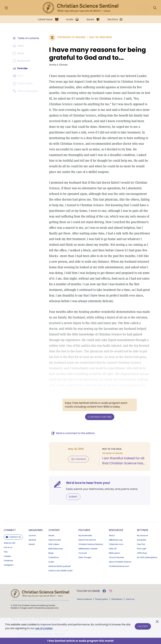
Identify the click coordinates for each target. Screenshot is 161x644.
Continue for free (99, 411)
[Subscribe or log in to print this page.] (19, 76)
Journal (32, 530)
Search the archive (87, 534)
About (112, 530)
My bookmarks (85, 530)
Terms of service (84, 593)
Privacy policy (102, 593)
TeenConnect (55, 534)
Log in (142, 8)
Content (54, 524)
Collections (54, 551)
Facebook (8, 555)
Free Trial (141, 538)
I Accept (143, 626)
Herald (32, 538)
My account (142, 530)
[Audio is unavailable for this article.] (19, 46)
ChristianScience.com (119, 560)
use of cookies (44, 628)
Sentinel (32, 534)
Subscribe (142, 534)
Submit (72, 491)
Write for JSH (10, 537)
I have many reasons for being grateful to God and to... (96, 54)
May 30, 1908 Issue (99, 37)
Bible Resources (56, 543)
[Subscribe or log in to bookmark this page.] (22, 61)
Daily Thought (85, 551)
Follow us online (88, 585)
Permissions (117, 593)
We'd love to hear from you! (87, 477)
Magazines (36, 524)
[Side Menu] (6, 8)
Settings (143, 524)
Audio (51, 556)
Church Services (116, 551)
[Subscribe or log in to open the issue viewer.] (23, 83)
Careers (7, 550)
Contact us (13, 531)
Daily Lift (113, 543)
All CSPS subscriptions (147, 551)
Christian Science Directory (91, 538)
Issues (51, 530)
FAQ (6, 546)
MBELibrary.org (116, 534)
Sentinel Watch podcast (60, 560)
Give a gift (142, 543)
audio (61, 565)
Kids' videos (54, 538)
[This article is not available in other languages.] (26, 91)
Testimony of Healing (70, 37)
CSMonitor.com (116, 538)
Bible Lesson (115, 547)
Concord (83, 547)
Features (84, 524)
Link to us (8, 541)
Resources (116, 524)
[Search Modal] (155, 8)
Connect (10, 524)
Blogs (51, 547)
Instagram (9, 559)
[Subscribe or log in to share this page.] (19, 53)
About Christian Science (120, 556)
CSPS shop (142, 547)
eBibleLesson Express (88, 543)
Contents (77, 453)
